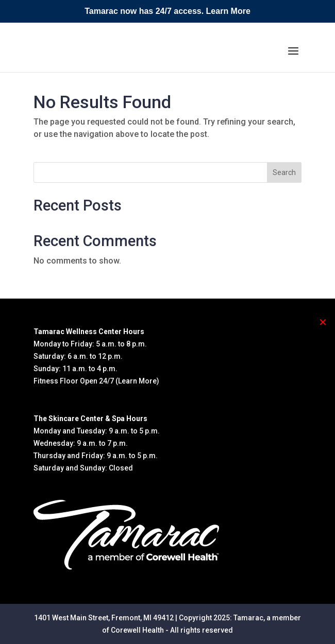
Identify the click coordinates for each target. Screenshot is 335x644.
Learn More (228, 11)
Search (284, 172)
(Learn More (136, 381)
